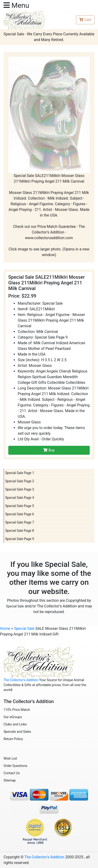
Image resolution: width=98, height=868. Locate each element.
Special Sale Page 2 (20, 481)
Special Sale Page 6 (20, 514)
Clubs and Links (15, 724)
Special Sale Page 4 (20, 498)
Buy (49, 450)
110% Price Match (17, 710)
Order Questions (15, 766)
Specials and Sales (17, 732)
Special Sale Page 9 (20, 539)
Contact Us (12, 773)
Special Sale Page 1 (20, 473)
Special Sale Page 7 (20, 522)
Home (5, 628)
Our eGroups (13, 717)
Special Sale (15, 606)
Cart (85, 20)
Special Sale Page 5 (20, 506)
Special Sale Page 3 (20, 489)
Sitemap (10, 780)
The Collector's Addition (21, 680)
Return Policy (13, 739)
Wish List (10, 758)
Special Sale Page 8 (20, 531)
